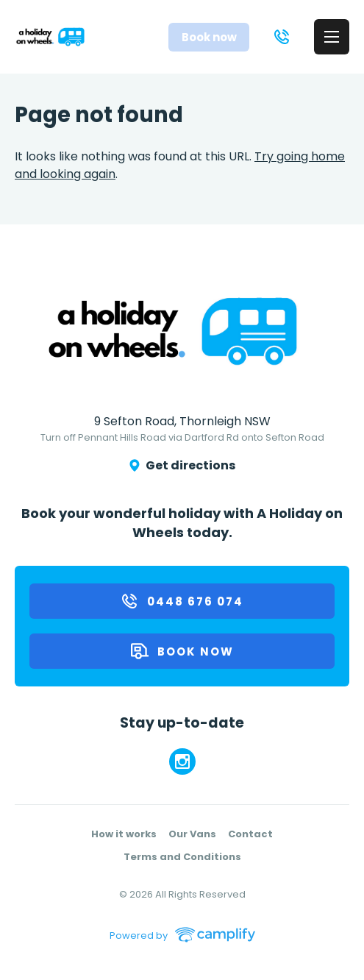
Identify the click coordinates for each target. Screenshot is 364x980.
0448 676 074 (182, 601)
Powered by (135, 935)
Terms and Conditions (182, 857)
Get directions (182, 465)
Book (209, 37)
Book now (182, 651)
